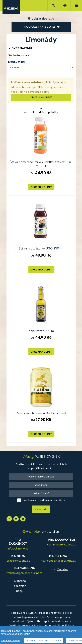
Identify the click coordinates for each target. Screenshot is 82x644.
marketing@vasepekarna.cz (58, 561)
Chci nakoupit (41, 98)
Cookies (62, 570)
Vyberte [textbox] (15, 68)
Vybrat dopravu (43, 19)
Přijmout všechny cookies (43, 641)
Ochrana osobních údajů (20, 586)
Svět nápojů (20, 48)
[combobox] (41, 67)
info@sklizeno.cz (18, 549)
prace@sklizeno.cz (18, 561)
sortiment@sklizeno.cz (61, 545)
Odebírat (41, 509)
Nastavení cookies (10, 640)
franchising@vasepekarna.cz (25, 573)
